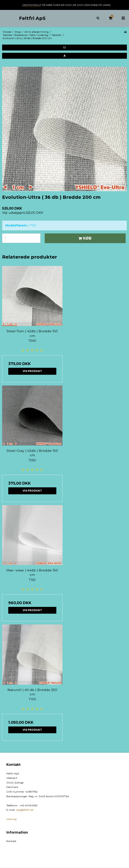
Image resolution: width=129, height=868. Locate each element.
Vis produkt (32, 371)
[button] (64, 48)
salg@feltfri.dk (25, 810)
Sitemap (12, 819)
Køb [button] (84, 238)
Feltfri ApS (32, 18)
